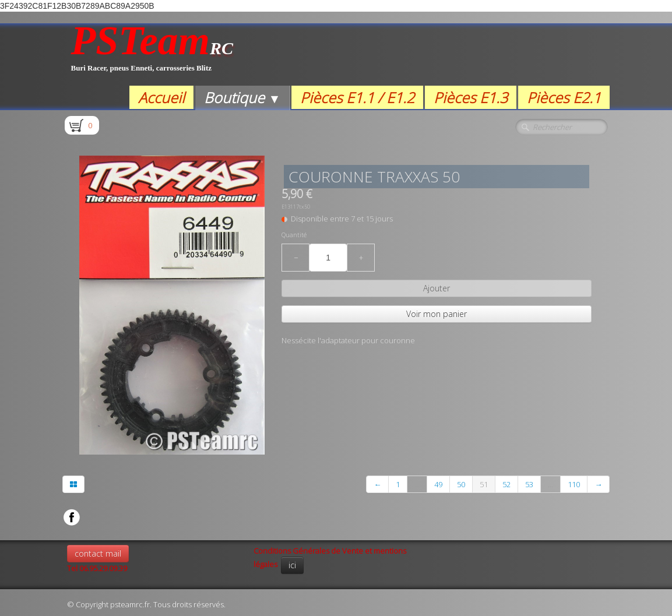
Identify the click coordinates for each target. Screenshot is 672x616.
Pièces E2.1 (564, 97)
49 (438, 484)
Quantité (294, 235)
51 (484, 484)
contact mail (98, 553)
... (417, 484)
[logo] (152, 54)
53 (529, 484)
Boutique (242, 97)
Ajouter (437, 288)
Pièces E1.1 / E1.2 (357, 97)
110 (574, 484)
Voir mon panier (437, 314)
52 (506, 484)
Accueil (161, 97)
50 (461, 484)
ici (292, 565)
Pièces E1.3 (471, 97)
